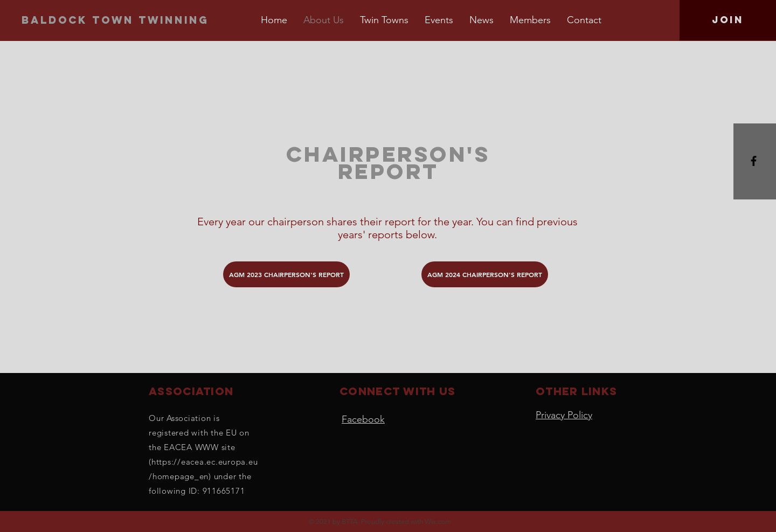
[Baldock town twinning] (118, 20)
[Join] (728, 20)
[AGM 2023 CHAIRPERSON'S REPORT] (286, 274)
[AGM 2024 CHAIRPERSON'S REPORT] (485, 274)
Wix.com (438, 521)
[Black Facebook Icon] (754, 161)
